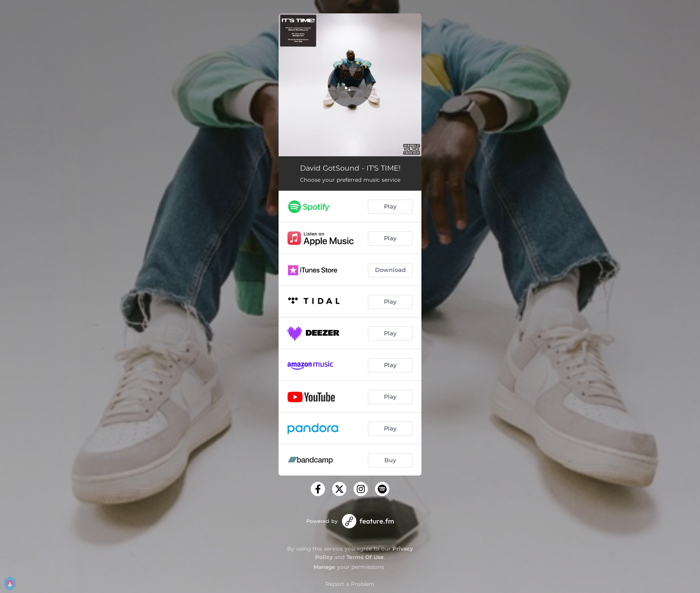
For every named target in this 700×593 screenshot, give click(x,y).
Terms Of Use (365, 557)
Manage (324, 567)
